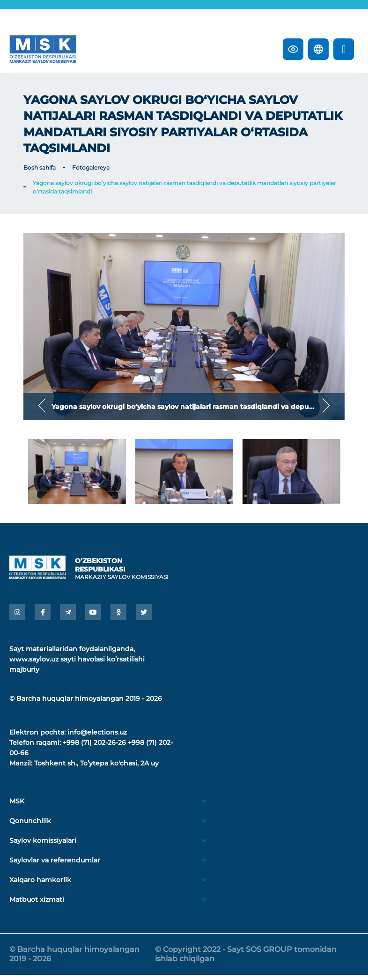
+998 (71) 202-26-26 (94, 748)
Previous (42, 406)
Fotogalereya (91, 167)
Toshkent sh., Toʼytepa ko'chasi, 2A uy (96, 768)
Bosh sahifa (40, 167)
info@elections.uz (97, 737)
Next (326, 406)
